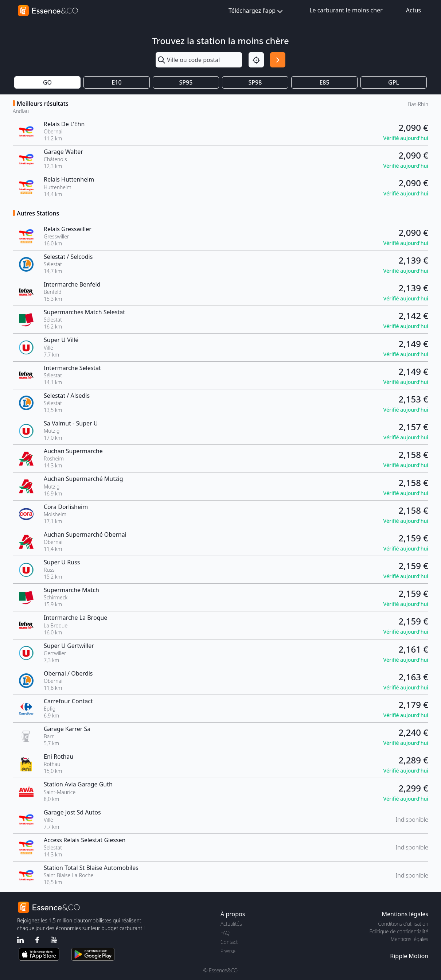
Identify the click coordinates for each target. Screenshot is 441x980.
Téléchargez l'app (256, 11)
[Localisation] (256, 60)
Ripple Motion (409, 956)
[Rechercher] (278, 60)
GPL (394, 82)
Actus (413, 10)
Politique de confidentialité (399, 931)
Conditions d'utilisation (403, 924)
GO (47, 82)
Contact (229, 942)
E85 (324, 82)
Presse (228, 951)
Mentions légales (409, 939)
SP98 (255, 82)
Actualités (231, 924)
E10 (116, 82)
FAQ (225, 933)
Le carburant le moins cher (346, 10)
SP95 (186, 82)
